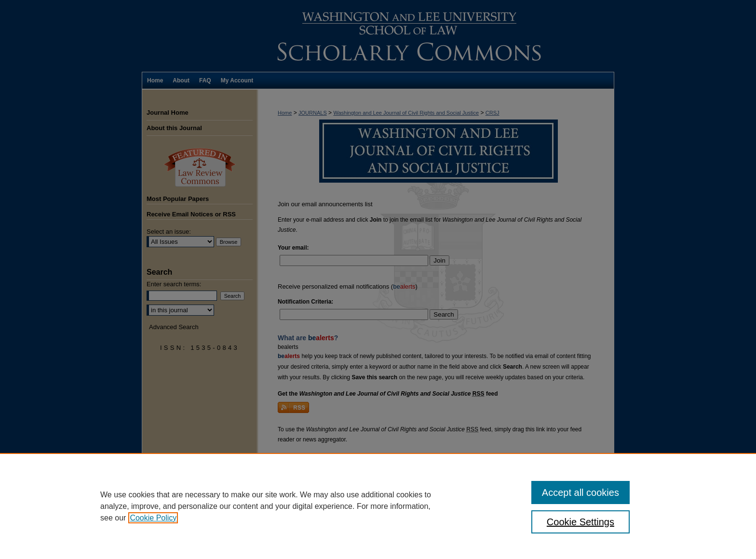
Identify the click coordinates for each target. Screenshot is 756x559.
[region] (378, 506)
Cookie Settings (580, 522)
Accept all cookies (580, 492)
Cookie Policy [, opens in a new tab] (153, 518)
